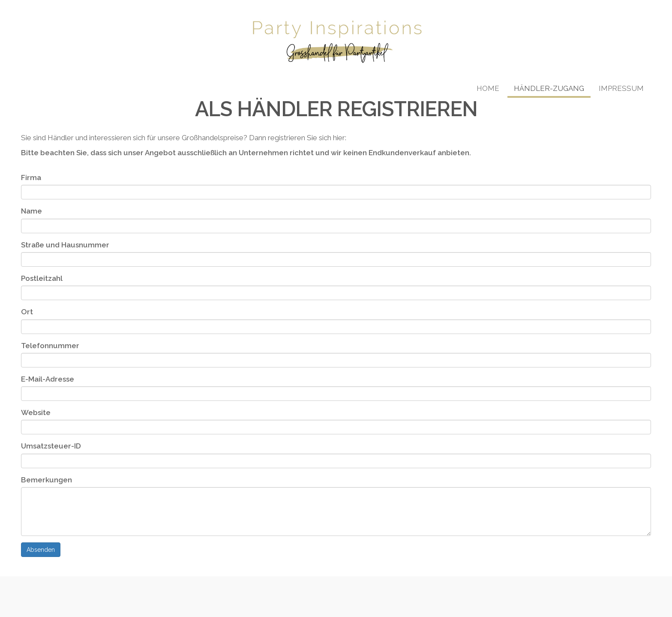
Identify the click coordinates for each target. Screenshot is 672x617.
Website (36, 412)
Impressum (621, 88)
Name (31, 211)
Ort (27, 312)
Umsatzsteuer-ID (51, 446)
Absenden (41, 550)
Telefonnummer (50, 346)
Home (488, 88)
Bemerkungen (46, 480)
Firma (31, 178)
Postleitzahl (42, 278)
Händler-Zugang (549, 88)
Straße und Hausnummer (65, 245)
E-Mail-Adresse (48, 379)
